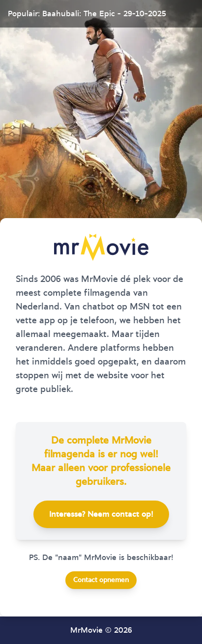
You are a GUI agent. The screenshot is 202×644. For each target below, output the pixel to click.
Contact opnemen (101, 580)
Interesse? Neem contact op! (101, 514)
